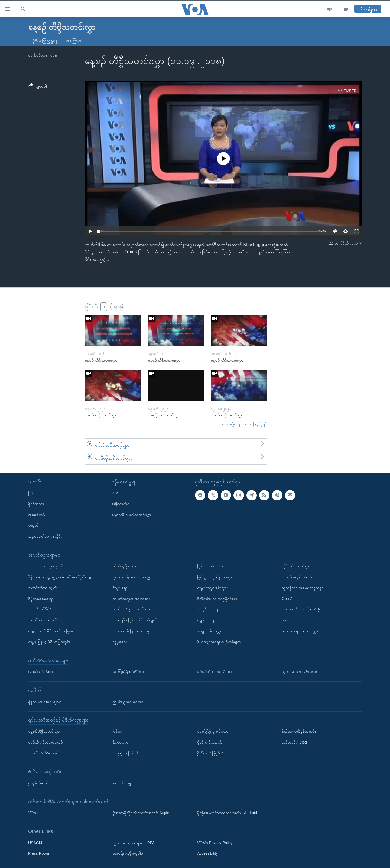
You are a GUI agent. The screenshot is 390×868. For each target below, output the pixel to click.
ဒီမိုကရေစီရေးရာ (41, 599)
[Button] (38, 87)
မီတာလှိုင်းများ (123, 783)
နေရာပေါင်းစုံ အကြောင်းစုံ (301, 609)
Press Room (39, 854)
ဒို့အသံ (286, 620)
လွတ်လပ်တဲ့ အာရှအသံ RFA (134, 843)
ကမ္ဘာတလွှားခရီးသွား (212, 588)
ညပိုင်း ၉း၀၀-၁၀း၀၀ (128, 702)
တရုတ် (33, 525)
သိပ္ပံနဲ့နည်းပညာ (124, 566)
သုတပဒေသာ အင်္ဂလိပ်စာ (300, 671)
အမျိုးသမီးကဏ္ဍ (209, 631)
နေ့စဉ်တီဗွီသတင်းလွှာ (44, 731)
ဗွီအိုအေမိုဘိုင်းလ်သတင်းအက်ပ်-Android (227, 813)
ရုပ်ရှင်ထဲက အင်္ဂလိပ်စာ (214, 671)
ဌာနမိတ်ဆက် (38, 783)
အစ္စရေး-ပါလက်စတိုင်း (45, 536)
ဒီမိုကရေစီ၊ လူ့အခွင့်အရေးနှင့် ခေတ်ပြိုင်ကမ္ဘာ (61, 577)
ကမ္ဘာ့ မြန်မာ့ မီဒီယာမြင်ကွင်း (49, 642)
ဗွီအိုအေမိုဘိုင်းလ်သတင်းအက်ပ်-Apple (141, 813)
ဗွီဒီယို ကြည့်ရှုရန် (45, 41)
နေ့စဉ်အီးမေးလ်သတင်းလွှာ (131, 515)
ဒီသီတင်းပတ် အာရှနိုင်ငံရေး (217, 599)
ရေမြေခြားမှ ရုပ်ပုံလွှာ (213, 731)
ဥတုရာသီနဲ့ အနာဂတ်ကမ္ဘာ (132, 577)
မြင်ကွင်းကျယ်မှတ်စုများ (215, 577)
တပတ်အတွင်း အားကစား (131, 599)
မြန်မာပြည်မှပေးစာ (211, 566)
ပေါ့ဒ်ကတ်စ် (121, 504)
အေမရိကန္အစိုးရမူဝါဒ (128, 854)
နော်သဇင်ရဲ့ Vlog (294, 742)
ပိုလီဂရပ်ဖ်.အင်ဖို (210, 742)
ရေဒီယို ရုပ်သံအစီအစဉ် (45, 742)
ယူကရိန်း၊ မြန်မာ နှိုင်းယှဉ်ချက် (135, 620)
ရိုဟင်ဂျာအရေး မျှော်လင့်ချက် (219, 642)
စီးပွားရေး (120, 588)
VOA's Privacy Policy (215, 843)
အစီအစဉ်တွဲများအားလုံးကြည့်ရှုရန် (244, 424)
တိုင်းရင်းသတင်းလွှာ (296, 566)
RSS (116, 493)
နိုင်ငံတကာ (36, 504)
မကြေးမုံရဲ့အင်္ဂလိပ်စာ (128, 671)
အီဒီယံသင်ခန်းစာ (41, 671)
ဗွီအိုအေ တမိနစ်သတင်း (299, 731)
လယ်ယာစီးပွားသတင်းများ (132, 609)
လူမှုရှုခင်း (120, 642)
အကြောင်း (74, 41)
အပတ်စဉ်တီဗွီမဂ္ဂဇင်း (44, 753)
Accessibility (207, 854)
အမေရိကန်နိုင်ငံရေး (43, 609)
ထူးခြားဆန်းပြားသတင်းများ (133, 631)
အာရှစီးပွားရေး (208, 609)
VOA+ (33, 813)
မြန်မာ (33, 493)
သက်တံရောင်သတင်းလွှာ (300, 631)
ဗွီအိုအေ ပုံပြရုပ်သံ (210, 753)
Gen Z (287, 599)
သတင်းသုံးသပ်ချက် (43, 588)
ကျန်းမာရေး (206, 620)
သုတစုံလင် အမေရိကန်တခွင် (303, 588)
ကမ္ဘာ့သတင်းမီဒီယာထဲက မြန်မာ (52, 631)
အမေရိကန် (37, 515)
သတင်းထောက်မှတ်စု (44, 620)
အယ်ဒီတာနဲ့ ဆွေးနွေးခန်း (46, 566)
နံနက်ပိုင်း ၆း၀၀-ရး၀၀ (45, 702)
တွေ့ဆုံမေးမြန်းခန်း (126, 753)
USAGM (35, 843)
